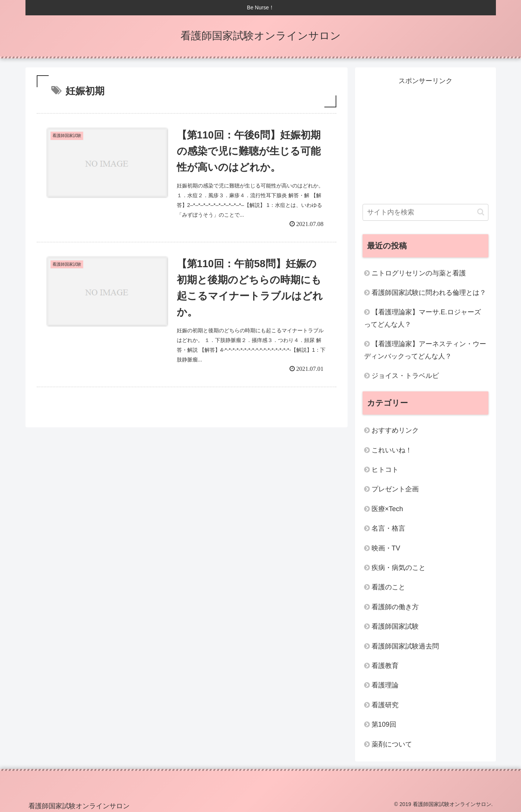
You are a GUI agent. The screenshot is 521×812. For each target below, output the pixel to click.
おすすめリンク (395, 430)
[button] (481, 212)
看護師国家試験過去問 (405, 646)
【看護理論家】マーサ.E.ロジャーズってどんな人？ (422, 318)
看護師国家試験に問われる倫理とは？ (429, 293)
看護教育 (385, 666)
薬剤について (392, 744)
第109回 (384, 724)
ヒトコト (385, 470)
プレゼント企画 (395, 489)
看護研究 (385, 705)
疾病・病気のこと (399, 568)
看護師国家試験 (395, 626)
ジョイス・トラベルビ (405, 376)
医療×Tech (387, 509)
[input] (425, 212)
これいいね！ (392, 450)
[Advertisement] (425, 139)
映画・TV (386, 548)
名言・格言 (388, 528)
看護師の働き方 (395, 607)
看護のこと (388, 587)
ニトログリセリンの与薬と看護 (419, 273)
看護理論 (385, 685)
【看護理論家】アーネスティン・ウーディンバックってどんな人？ (425, 350)
